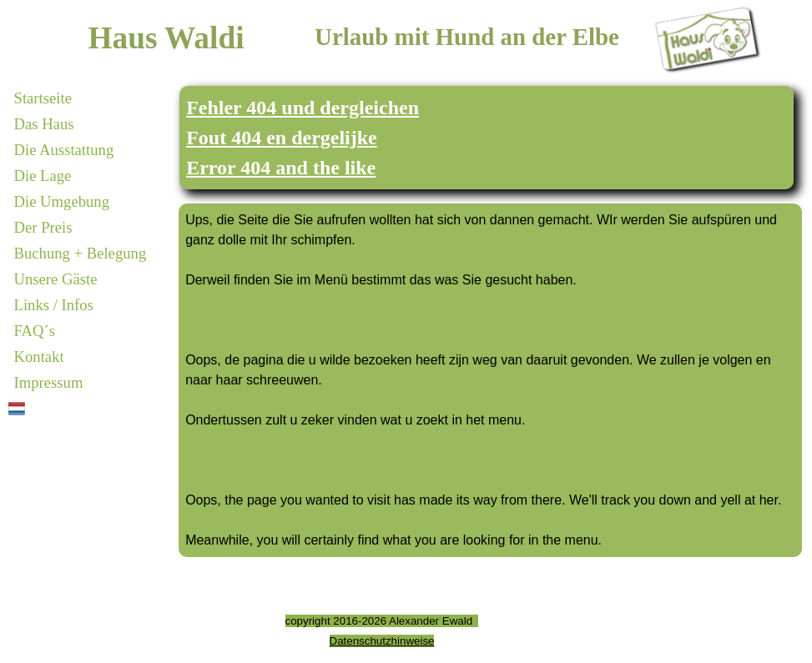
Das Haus (44, 124)
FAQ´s (35, 331)
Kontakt (39, 357)
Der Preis (43, 227)
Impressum (49, 382)
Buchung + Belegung (81, 253)
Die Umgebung (62, 201)
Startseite (43, 98)
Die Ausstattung (64, 150)
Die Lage (43, 176)
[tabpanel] (487, 138)
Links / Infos (54, 305)
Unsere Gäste (56, 279)
